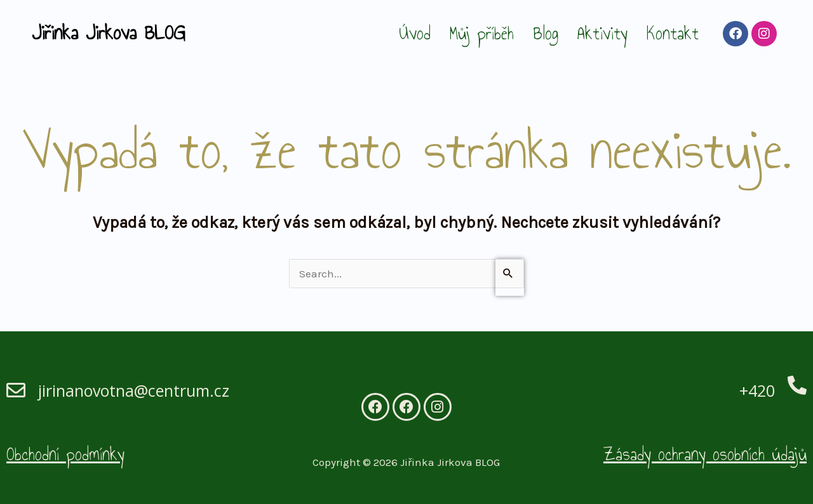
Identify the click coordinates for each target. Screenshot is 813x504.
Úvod (415, 33)
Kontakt (673, 33)
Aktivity (602, 33)
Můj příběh (482, 33)
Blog (546, 33)
